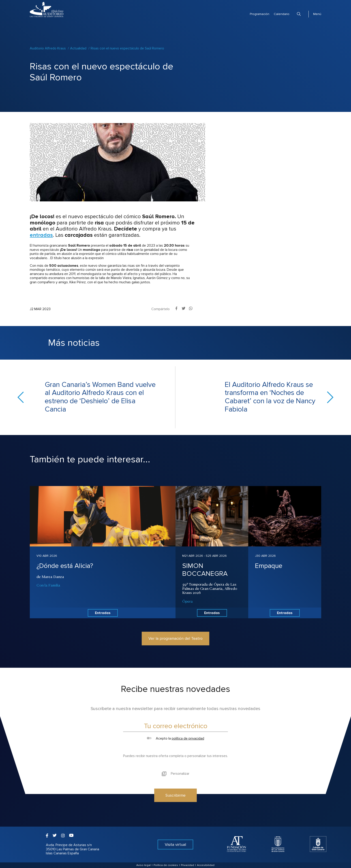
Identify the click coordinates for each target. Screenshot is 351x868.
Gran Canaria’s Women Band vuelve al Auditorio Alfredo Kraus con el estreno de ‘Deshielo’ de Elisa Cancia (100, 397)
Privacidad (187, 865)
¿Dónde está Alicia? (65, 566)
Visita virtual (175, 845)
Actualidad (78, 48)
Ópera (187, 601)
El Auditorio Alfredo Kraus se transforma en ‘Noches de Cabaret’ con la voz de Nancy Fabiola (270, 397)
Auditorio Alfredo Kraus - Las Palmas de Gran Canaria (47, 10)
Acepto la (175, 738)
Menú (317, 14)
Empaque (269, 566)
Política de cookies (166, 865)
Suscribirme (175, 795)
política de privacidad (188, 738)
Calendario (282, 14)
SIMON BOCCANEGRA (205, 570)
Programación (260, 14)
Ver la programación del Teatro (175, 638)
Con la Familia (48, 585)
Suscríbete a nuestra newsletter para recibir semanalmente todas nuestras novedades (175, 709)
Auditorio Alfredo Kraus (48, 48)
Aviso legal (143, 865)
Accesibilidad (206, 865)
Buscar (299, 14)
